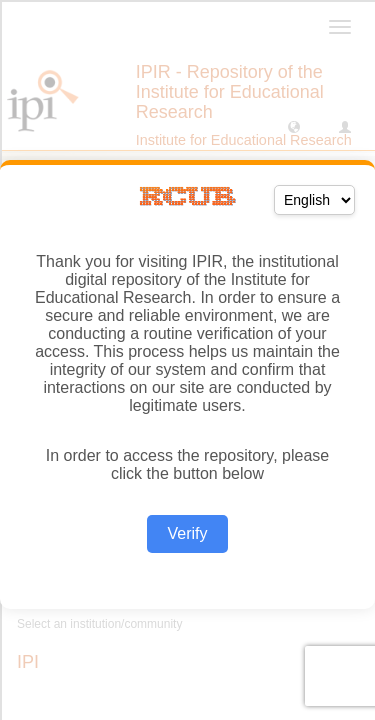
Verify (187, 533)
